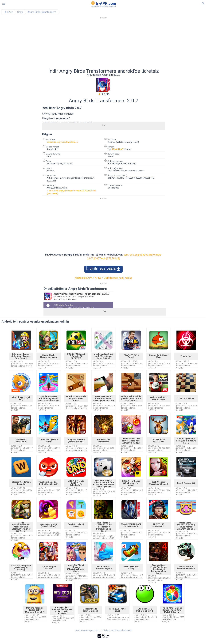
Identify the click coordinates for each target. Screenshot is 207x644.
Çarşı (20, 12)
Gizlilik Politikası (103, 630)
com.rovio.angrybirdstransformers (62, 142)
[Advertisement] (123, 45)
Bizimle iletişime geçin (85, 630)
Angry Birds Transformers (42, 12)
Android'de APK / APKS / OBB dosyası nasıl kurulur (103, 278)
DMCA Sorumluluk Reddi (121, 630)
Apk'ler (9, 12)
